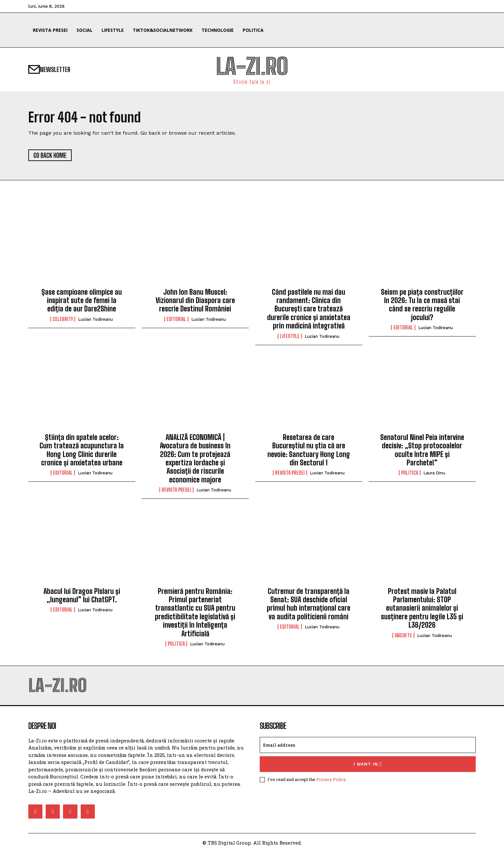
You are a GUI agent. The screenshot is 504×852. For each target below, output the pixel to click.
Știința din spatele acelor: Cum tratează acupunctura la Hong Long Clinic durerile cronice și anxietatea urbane (82, 450)
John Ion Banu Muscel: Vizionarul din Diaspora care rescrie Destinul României (195, 300)
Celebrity (63, 319)
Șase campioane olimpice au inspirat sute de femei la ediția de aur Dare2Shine (82, 300)
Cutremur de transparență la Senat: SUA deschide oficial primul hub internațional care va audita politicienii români (309, 604)
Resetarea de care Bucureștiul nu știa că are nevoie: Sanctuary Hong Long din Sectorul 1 (309, 450)
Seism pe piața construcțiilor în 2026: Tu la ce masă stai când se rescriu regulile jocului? (422, 305)
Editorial (176, 319)
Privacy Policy (331, 779)
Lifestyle (290, 336)
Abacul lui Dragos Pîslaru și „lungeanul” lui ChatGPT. (82, 595)
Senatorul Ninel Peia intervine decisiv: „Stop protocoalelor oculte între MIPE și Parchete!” (422, 450)
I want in (368, 764)
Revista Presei (176, 490)
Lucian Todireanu (95, 319)
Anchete (403, 635)
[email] (368, 745)
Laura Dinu (434, 473)
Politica (410, 473)
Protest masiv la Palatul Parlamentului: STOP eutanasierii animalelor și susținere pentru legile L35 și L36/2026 (422, 608)
